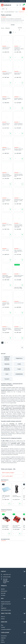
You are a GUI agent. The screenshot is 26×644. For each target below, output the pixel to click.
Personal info (4, 636)
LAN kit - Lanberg (6, 250)
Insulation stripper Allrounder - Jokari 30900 (6, 304)
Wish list (3, 642)
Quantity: (20, 28)
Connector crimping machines (7, 358)
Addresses (3, 638)
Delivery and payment (6, 602)
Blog (2, 625)
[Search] (18, 9)
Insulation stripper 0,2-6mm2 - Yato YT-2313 (19, 124)
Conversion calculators (6, 629)
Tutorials (3, 627)
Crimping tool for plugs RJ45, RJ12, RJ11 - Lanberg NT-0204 (19, 329)
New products (4, 591)
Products (4, 586)
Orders (2, 640)
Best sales (3, 593)
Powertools (19, 358)
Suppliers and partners (6, 604)
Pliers (19, 369)
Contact (4, 571)
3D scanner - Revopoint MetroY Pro (17, 496)
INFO (2, 598)
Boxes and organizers (7, 369)
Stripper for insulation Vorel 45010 (6, 99)
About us (3, 617)
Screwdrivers (19, 374)
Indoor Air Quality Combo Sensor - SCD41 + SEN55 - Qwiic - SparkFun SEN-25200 (6, 527)
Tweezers (7, 364)
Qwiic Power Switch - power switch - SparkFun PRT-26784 (17, 526)
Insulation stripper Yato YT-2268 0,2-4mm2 (19, 150)
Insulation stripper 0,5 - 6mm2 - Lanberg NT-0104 (7, 201)
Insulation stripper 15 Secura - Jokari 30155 (18, 99)
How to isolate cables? (7, 476)
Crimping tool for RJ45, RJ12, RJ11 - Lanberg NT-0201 (19, 201)
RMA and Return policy (6, 610)
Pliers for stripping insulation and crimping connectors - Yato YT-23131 (7, 175)
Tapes (7, 374)
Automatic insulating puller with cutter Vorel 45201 (19, 175)
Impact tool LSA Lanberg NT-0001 (7, 225)
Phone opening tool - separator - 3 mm (6, 124)
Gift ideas (3, 595)
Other (19, 364)
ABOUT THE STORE (6, 613)
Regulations (4, 608)
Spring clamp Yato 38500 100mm (18, 74)
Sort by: (3, 28)
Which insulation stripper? (8, 473)
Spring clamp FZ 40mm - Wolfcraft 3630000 (19, 276)
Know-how (4, 622)
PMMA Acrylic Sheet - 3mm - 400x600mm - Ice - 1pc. (6, 497)
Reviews (3, 619)
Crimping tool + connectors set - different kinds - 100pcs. (19, 49)
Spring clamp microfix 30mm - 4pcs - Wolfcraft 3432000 (7, 329)
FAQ (2, 606)
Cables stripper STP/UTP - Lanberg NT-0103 (7, 74)
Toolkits (7, 379)
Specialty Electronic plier (19, 303)
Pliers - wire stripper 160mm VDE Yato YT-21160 (18, 251)
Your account (5, 633)
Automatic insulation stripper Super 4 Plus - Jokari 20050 (18, 226)
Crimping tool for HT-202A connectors (6, 48)
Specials (3, 589)
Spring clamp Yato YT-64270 (6, 150)
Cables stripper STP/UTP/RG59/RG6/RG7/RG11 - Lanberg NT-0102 (7, 277)
